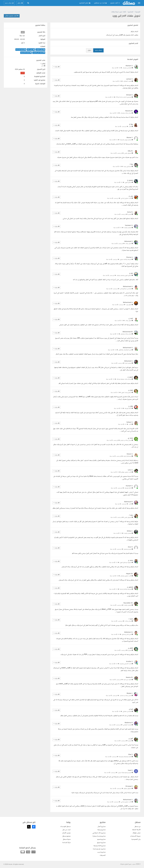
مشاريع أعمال (102, 827)
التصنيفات (103, 855)
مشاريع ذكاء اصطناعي (99, 833)
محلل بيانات (128, 244)
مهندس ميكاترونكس (126, 289)
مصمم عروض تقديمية (126, 140)
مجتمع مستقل (66, 836)
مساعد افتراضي (127, 725)
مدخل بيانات (128, 621)
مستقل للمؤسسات (65, 827)
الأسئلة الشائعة (136, 830)
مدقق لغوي (128, 182)
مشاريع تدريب (101, 852)
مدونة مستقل (67, 839)
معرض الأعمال (66, 833)
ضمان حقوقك (136, 833)
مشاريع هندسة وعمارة (99, 836)
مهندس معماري (127, 711)
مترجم (130, 214)
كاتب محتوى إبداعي (126, 198)
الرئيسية (138, 12)
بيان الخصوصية (136, 839)
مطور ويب (129, 305)
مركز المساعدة (66, 843)
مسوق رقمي (128, 153)
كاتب (42, 66)
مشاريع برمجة (101, 830)
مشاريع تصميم (101, 839)
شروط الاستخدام (135, 836)
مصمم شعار (128, 363)
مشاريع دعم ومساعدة (99, 849)
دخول (89, 50)
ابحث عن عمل (66, 830)
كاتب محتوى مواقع (126, 472)
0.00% (23, 73)
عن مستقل (137, 827)
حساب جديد (98, 50)
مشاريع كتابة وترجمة (99, 846)
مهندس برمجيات (127, 68)
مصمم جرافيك (128, 228)
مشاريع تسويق (101, 843)
